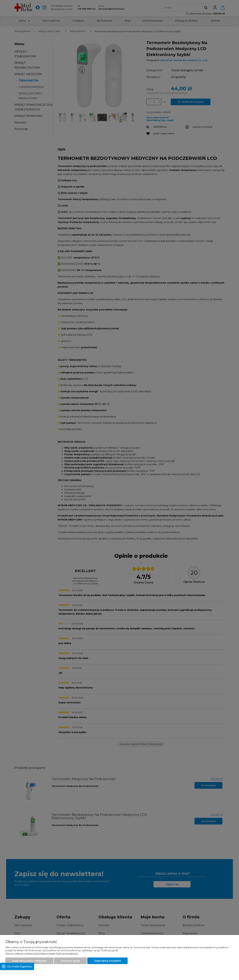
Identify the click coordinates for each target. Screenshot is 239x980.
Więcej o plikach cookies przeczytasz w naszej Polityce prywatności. (42, 953)
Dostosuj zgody (70, 961)
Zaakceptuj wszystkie (107, 961)
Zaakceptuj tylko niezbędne (29, 961)
